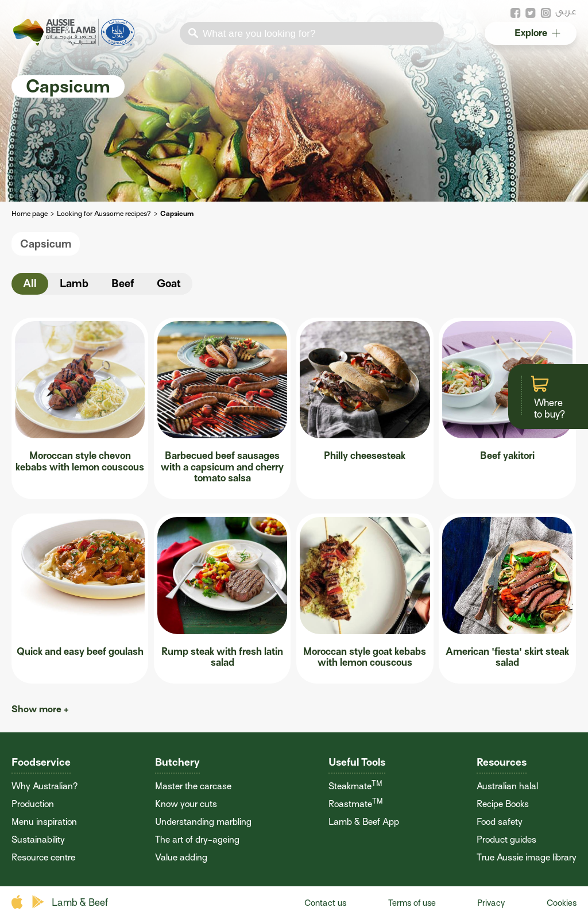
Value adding (181, 858)
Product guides (506, 840)
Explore (537, 33)
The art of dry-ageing (197, 840)
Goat (169, 283)
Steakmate (355, 786)
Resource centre (43, 858)
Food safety (500, 822)
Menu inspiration (44, 822)
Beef (123, 283)
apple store (19, 902)
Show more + (40, 709)
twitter (531, 13)
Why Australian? (45, 786)
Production (33, 804)
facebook (516, 13)
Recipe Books (503, 804)
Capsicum (46, 244)
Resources (502, 762)
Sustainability (38, 840)
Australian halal (507, 786)
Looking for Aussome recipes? (104, 214)
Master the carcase (193, 786)
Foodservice (41, 762)
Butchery (177, 762)
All (30, 283)
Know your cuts (186, 804)
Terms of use (412, 903)
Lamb (74, 283)
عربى (566, 11)
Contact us (325, 903)
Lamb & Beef (80, 903)
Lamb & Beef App (364, 822)
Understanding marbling (203, 822)
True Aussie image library (527, 858)
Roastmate (356, 804)
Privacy (491, 903)
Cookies (562, 903)
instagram (546, 13)
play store (39, 902)
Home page (30, 214)
